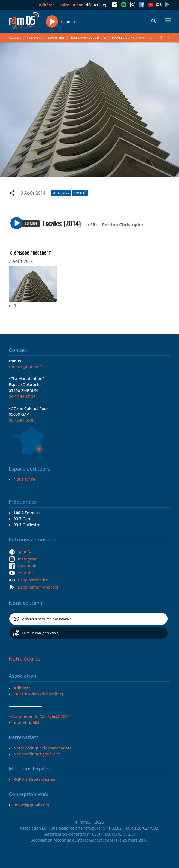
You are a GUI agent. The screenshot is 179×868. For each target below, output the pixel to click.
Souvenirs (56, 37)
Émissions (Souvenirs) (88, 37)
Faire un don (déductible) (41, 633)
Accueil (15, 37)
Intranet (25, 722)
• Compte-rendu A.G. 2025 (39, 716)
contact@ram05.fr (25, 367)
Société (80, 193)
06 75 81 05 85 (22, 420)
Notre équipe (25, 659)
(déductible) (83, 5)
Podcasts (34, 37)
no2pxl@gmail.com (31, 805)
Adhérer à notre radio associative (47, 619)
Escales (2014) (123, 37)
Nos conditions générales (37, 754)
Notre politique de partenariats (43, 748)
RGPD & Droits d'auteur (35, 779)
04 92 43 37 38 (22, 396)
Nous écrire (24, 479)
